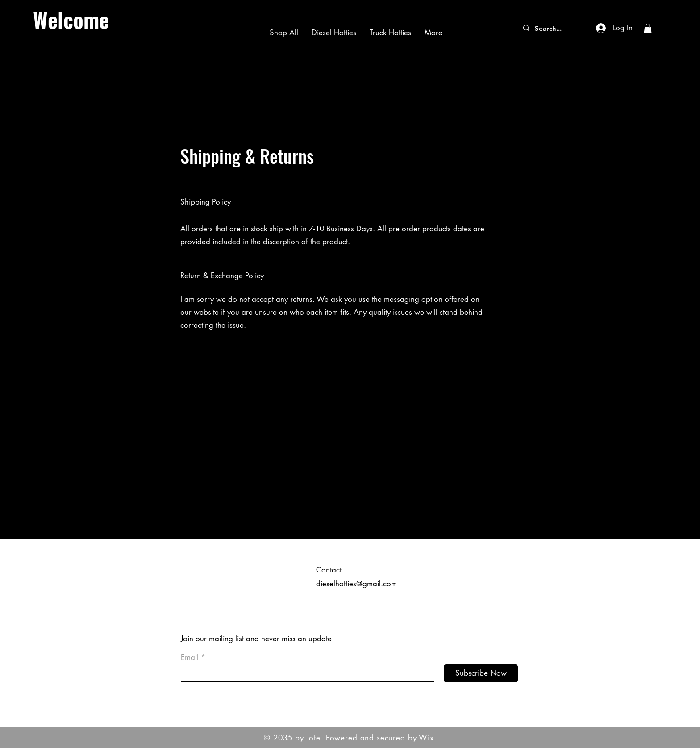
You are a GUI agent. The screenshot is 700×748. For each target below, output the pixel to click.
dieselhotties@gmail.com (356, 584)
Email (190, 658)
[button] (648, 29)
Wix (426, 738)
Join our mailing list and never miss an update (256, 639)
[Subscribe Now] (481, 673)
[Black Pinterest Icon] (686, 389)
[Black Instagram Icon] (686, 374)
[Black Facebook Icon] (686, 359)
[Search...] (550, 28)
